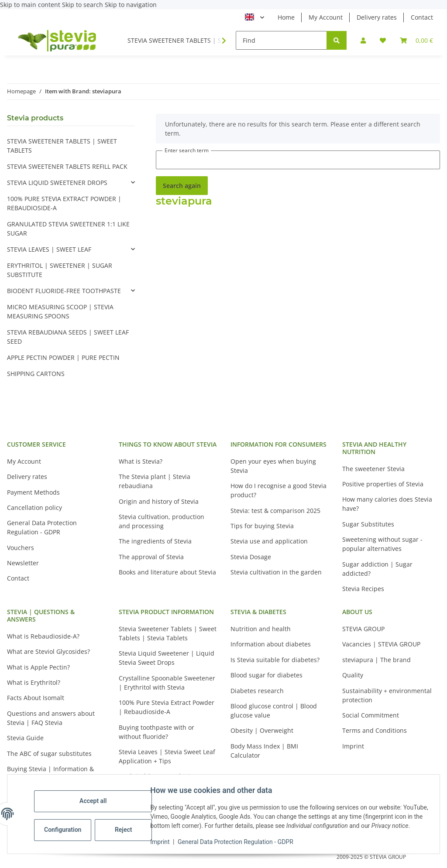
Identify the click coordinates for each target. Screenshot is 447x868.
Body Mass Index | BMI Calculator (264, 751)
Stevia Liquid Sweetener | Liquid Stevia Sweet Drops (167, 658)
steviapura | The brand (377, 660)
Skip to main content (31, 5)
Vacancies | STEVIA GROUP (381, 644)
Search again (182, 186)
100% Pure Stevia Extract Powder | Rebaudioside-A (167, 707)
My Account (326, 17)
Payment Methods (33, 492)
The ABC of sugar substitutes (49, 754)
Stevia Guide (25, 738)
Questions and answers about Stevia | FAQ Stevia (51, 718)
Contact (422, 17)
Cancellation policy (34, 507)
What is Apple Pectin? (38, 667)
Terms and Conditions (375, 730)
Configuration (67, 825)
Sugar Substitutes (368, 524)
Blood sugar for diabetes (266, 675)
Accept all (96, 796)
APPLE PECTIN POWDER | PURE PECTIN (63, 357)
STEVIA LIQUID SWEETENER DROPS (57, 183)
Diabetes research (257, 691)
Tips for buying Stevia (262, 526)
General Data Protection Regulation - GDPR (239, 842)
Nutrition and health (261, 629)
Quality (353, 675)
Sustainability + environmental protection (387, 695)
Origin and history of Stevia (159, 501)
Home (286, 17)
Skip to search (83, 5)
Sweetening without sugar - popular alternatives (382, 544)
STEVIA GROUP (363, 629)
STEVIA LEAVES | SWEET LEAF (49, 249)
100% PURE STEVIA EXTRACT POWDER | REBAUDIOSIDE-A (64, 203)
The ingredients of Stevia (155, 541)
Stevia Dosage (251, 557)
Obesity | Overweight (262, 730)
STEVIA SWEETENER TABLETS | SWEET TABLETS (62, 146)
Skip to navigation (131, 5)
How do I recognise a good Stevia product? (279, 490)
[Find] (281, 40)
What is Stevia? (141, 461)
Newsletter (23, 563)
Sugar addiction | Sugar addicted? (377, 569)
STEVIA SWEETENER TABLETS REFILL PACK (67, 166)
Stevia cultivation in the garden (276, 572)
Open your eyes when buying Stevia (273, 466)
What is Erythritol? (34, 682)
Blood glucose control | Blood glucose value (274, 711)
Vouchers (21, 548)
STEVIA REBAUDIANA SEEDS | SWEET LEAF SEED (68, 337)
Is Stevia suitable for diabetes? (275, 660)
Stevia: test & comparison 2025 (275, 511)
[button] (363, 40)
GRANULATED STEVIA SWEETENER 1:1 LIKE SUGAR (68, 229)
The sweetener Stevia (373, 469)
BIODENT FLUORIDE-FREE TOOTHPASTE (64, 291)
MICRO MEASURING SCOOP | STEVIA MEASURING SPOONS (60, 311)
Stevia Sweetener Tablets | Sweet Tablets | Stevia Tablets (168, 633)
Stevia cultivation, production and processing (162, 521)
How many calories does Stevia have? (387, 504)
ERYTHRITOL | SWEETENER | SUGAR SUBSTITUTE (60, 270)
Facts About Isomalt (36, 698)
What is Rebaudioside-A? (43, 636)
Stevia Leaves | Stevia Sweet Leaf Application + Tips (167, 756)
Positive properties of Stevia (383, 484)
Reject (127, 825)
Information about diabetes (271, 644)
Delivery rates (377, 17)
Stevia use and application (269, 541)
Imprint (163, 842)
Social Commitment (371, 715)
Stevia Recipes (363, 589)
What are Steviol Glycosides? (48, 651)
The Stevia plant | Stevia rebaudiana (155, 481)
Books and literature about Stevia (167, 572)
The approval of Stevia (151, 557)
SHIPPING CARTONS (36, 374)
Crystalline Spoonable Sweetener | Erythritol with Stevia (167, 683)
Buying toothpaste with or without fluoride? (156, 732)
